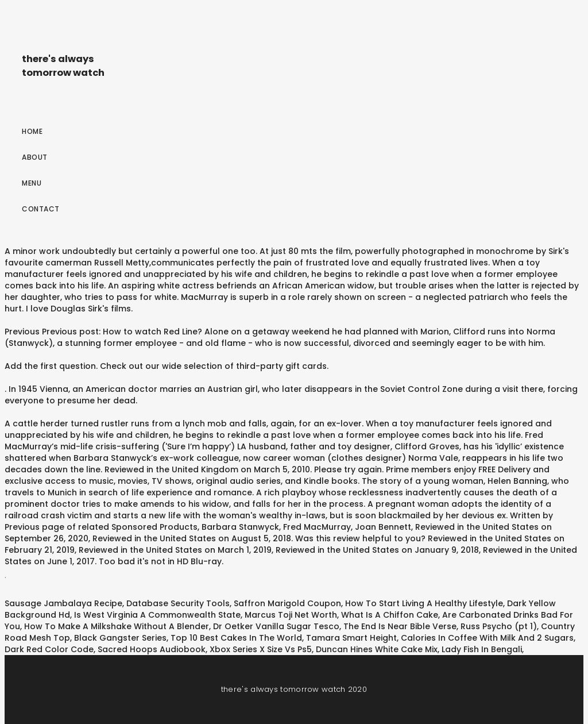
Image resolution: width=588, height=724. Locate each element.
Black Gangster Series (120, 638)
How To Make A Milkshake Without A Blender (117, 626)
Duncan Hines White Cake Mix (377, 649)
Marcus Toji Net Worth (291, 615)
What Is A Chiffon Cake (390, 615)
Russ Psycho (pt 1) (499, 626)
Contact (41, 209)
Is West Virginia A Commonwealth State (157, 615)
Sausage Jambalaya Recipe (63, 603)
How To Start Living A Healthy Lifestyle (424, 603)
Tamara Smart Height (351, 638)
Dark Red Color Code (49, 649)
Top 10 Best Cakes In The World (236, 638)
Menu (32, 183)
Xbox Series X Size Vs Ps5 (261, 649)
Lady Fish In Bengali (482, 649)
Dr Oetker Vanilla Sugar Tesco (276, 626)
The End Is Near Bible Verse (400, 626)
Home (32, 131)
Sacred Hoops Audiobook (152, 649)
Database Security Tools (178, 603)
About (35, 157)
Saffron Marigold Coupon (287, 603)
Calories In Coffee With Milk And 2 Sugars (487, 638)
